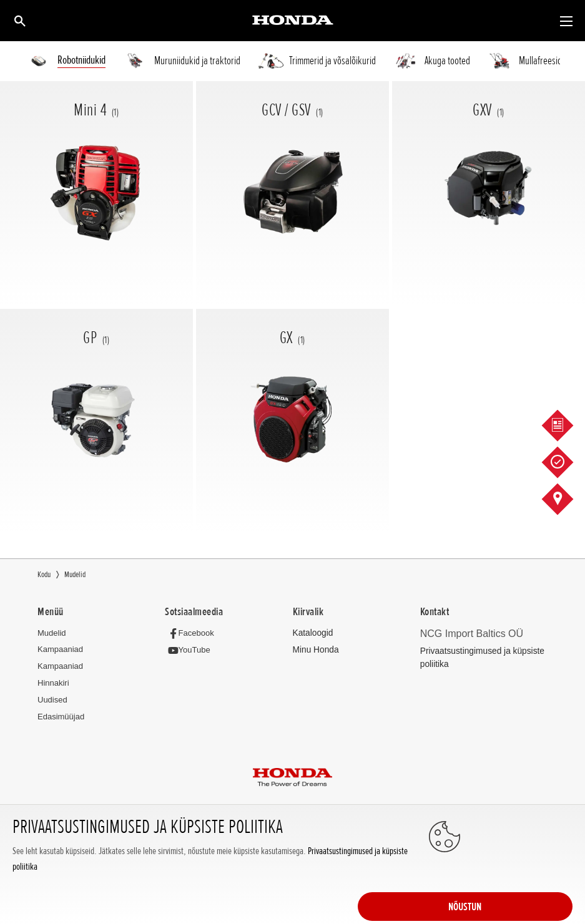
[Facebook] (192, 633)
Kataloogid (312, 633)
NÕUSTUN (523, 875)
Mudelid (52, 633)
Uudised (52, 700)
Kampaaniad (60, 650)
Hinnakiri (53, 683)
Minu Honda (315, 650)
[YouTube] (190, 650)
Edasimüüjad (61, 717)
